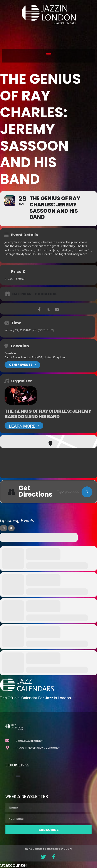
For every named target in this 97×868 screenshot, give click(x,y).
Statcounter (14, 865)
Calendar (22, 294)
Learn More (24, 426)
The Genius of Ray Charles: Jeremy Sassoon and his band (48, 413)
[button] (49, 55)
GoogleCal (46, 294)
